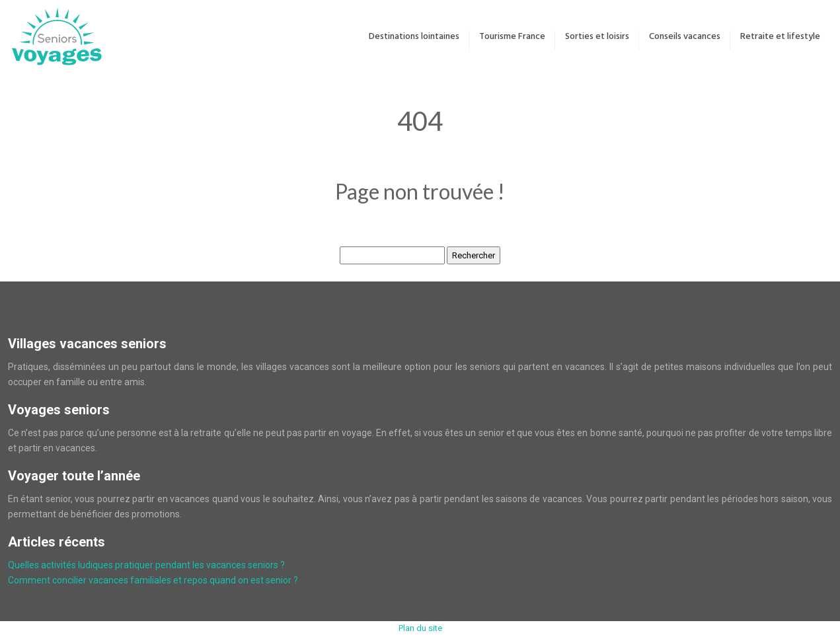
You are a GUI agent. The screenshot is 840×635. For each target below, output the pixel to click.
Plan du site (420, 628)
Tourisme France (512, 37)
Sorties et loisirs (597, 37)
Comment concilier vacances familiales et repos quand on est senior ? (153, 580)
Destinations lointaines (414, 37)
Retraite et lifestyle (780, 37)
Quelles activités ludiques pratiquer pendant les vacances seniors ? (146, 565)
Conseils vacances (685, 37)
